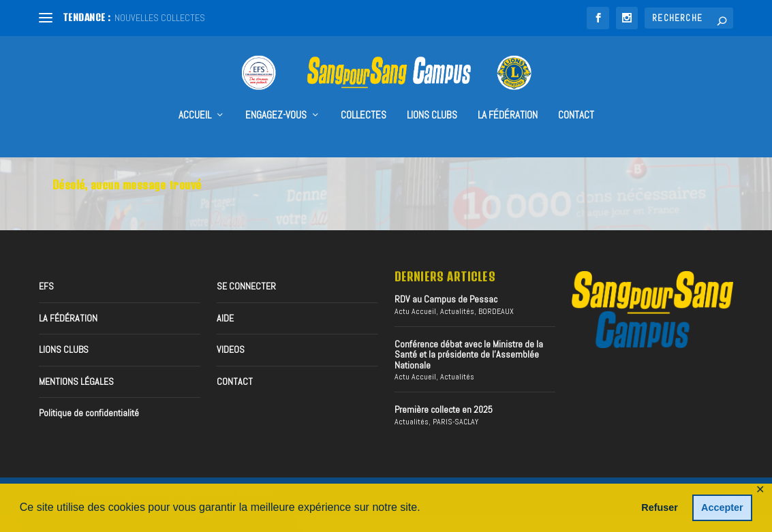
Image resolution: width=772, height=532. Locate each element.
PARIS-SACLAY (456, 420)
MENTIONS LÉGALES (76, 380)
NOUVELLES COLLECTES (160, 18)
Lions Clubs (432, 96)
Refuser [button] (660, 507)
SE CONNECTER (246, 285)
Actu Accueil (415, 310)
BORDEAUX (496, 310)
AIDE (225, 317)
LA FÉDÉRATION (508, 96)
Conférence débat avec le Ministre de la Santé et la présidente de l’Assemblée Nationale (469, 353)
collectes (364, 96)
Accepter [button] (722, 507)
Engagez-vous (276, 96)
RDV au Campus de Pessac (446, 298)
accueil (195, 96)
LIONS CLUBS (64, 349)
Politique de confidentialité (89, 411)
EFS (46, 285)
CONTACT (576, 96)
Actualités (457, 310)
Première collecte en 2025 (444, 409)
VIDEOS (231, 349)
